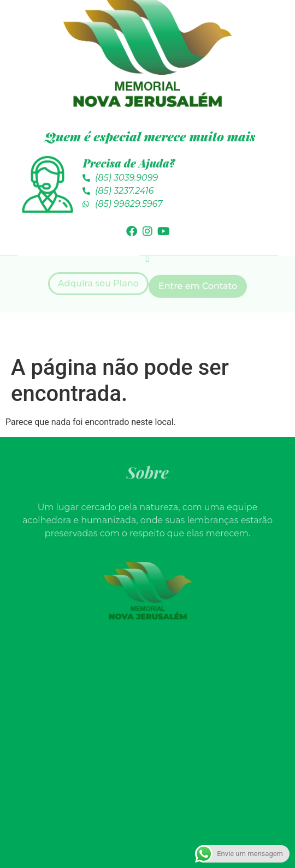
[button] (147, 234)
